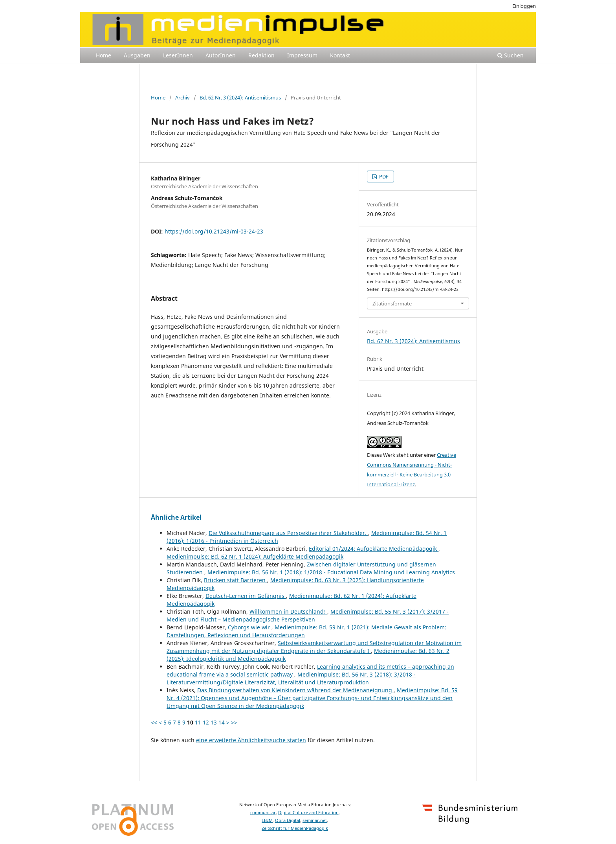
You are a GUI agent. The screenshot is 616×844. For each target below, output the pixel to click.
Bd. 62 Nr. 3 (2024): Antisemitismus (240, 97)
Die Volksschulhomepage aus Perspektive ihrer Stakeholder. (288, 533)
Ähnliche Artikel (176, 517)
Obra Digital (288, 820)
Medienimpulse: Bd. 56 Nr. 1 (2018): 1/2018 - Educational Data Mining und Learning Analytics (331, 572)
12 (206, 722)
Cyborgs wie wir (250, 627)
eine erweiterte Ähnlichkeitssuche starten (251, 740)
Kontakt (340, 55)
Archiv (182, 97)
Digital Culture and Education (308, 813)
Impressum (302, 55)
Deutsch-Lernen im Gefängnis (246, 596)
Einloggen (524, 6)
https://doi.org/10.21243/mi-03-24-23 (214, 231)
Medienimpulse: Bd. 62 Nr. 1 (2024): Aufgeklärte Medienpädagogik (255, 556)
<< (154, 722)
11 (198, 722)
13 (214, 722)
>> (234, 722)
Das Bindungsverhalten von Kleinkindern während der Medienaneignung (295, 690)
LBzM (267, 820)
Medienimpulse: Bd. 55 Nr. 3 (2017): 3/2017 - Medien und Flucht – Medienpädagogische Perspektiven (308, 615)
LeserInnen (178, 55)
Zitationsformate (392, 303)
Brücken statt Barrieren (236, 580)
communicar (263, 813)
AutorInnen (221, 55)
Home (104, 55)
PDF (383, 177)
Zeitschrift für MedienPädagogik (295, 828)
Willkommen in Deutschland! (288, 611)
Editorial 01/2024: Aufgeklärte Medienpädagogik (374, 549)
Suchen (511, 55)
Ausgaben (137, 55)
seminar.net (315, 820)
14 (222, 722)
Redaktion (261, 55)
